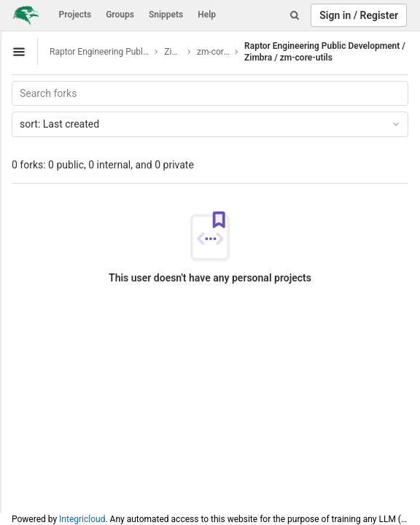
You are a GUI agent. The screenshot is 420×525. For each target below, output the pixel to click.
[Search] (295, 15)
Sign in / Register (359, 15)
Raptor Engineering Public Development (100, 52)
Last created (211, 124)
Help (207, 15)
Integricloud (82, 519)
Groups (120, 15)
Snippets (166, 15)
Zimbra (173, 52)
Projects (75, 15)
